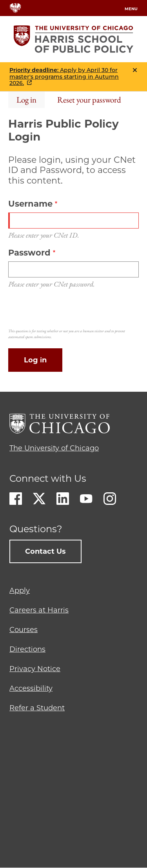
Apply (20, 591)
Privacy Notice (35, 669)
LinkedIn (63, 499)
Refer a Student (37, 708)
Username (30, 204)
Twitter (39, 499)
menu (131, 9)
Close (135, 70)
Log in (26, 100)
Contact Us (45, 551)
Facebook (16, 499)
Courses (24, 630)
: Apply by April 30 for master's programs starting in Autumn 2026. (64, 77)
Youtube (86, 499)
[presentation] (68, 310)
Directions (27, 649)
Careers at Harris (39, 610)
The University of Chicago (54, 448)
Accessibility (31, 688)
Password (29, 253)
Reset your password (89, 100)
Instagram (110, 499)
